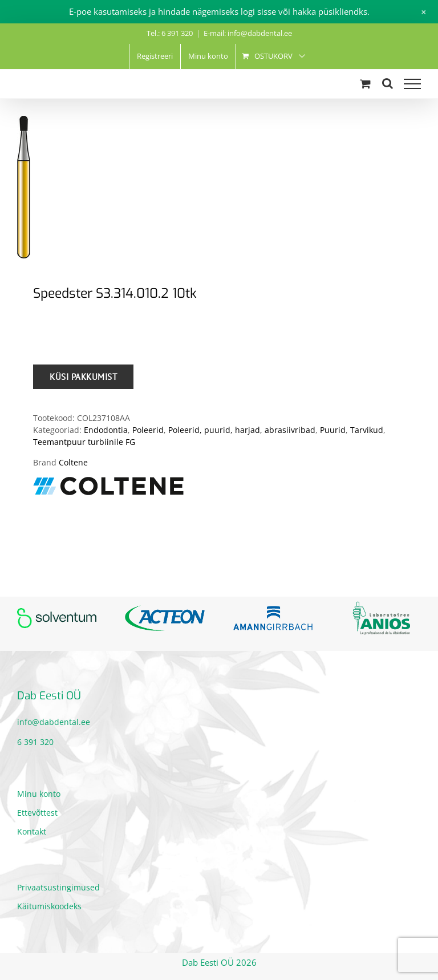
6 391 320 (35, 742)
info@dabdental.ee (54, 722)
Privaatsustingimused (58, 887)
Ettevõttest (37, 813)
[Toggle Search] (388, 83)
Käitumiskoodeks (49, 906)
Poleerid (148, 430)
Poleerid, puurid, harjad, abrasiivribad (242, 430)
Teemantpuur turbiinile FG (84, 442)
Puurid (333, 430)
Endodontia (106, 430)
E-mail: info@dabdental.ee (248, 33)
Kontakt (32, 831)
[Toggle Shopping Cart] (365, 84)
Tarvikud (367, 430)
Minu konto (39, 794)
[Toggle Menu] (412, 84)
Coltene (73, 462)
